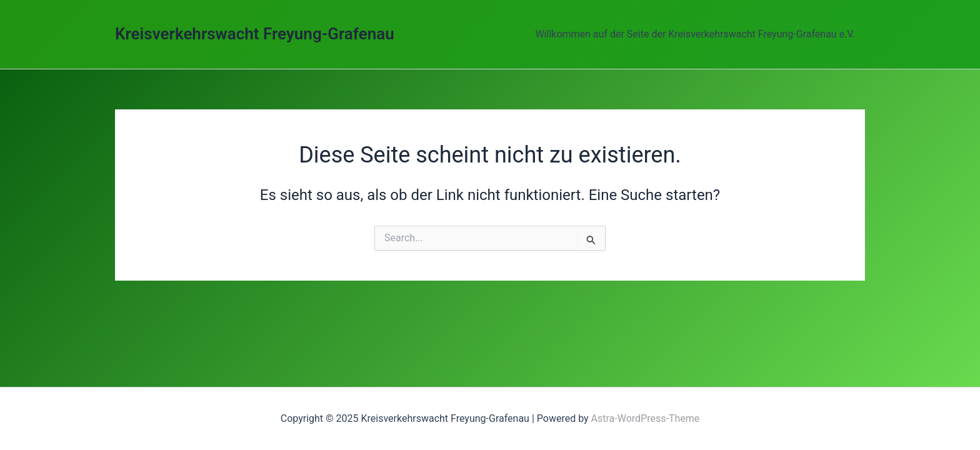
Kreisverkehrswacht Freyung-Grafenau (255, 34)
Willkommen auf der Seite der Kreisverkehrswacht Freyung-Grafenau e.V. (695, 34)
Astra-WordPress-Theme (646, 418)
